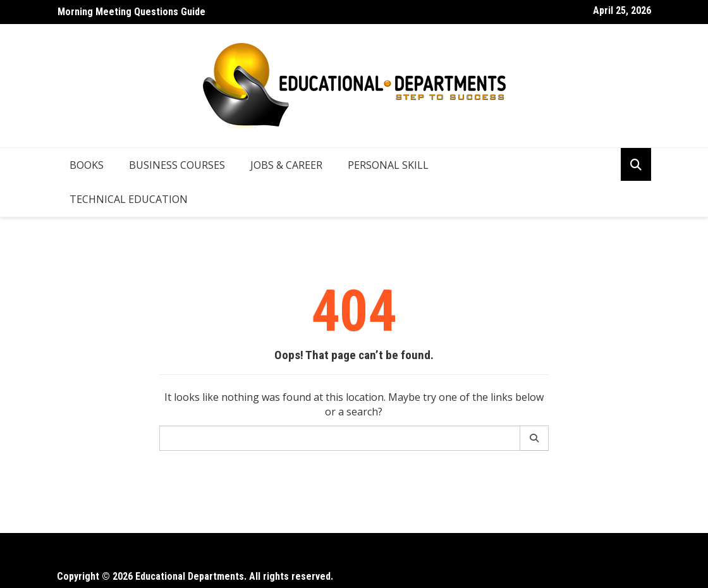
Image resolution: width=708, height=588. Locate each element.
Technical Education (129, 199)
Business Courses (177, 165)
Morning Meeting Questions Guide (131, 12)
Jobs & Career (286, 165)
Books (87, 165)
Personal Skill (388, 165)
